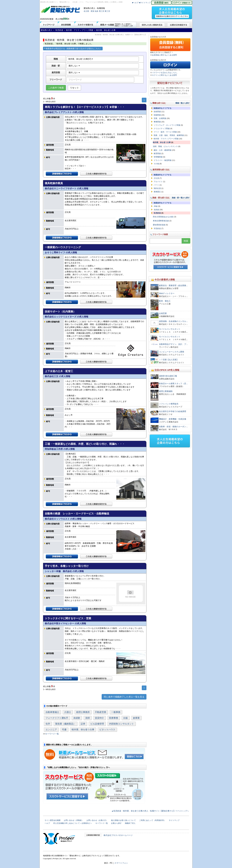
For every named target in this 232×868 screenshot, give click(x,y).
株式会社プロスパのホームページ (118, 835)
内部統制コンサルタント (121, 724)
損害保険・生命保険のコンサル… (174, 321)
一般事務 (116, 712)
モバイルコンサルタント (170, 329)
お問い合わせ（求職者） (74, 820)
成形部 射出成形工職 (168, 376)
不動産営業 (101, 712)
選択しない (74, 66)
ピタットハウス (107, 730)
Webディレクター (167, 293)
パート (156, 185)
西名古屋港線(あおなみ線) (163, 217)
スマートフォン (121, 863)
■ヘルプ (135, 3)
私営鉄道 (157, 213)
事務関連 (157, 122)
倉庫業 (136, 718)
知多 (97, 11)
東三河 (107, 11)
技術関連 (157, 112)
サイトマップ (174, 820)
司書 (64, 730)
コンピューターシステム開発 (172, 352)
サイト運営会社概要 (53, 820)
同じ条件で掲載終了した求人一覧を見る (124, 697)
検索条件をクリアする (163, 108)
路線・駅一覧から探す (181, 198)
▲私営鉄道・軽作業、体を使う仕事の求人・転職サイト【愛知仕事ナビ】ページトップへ (150, 811)
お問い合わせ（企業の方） (97, 820)
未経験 (77, 718)
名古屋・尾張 (89, 11)
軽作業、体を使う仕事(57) (81, 59)
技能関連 (157, 115)
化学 (48, 724)
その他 (156, 164)
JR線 (156, 206)
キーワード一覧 (52, 734)
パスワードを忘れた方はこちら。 (165, 73)
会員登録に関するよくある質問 (164, 55)
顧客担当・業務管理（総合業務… (174, 286)
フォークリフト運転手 (57, 718)
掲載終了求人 (130, 823)
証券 (83, 724)
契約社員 (157, 188)
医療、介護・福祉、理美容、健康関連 (169, 135)
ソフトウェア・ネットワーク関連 (167, 125)
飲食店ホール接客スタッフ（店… (174, 384)
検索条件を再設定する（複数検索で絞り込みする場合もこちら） (73, 49)
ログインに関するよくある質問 (164, 75)
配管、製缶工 (165, 301)
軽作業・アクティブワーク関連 (166, 139)
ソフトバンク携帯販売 (169, 404)
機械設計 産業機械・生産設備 (173, 419)
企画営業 (163, 313)
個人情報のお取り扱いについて (123, 820)
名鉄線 (156, 210)
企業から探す (116, 823)
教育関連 (157, 153)
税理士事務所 (83, 712)
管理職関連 (158, 157)
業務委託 (157, 192)
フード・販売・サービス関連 (165, 132)
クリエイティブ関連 (162, 128)
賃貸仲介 (99, 718)
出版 (126, 718)
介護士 (68, 712)
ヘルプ (47, 823)
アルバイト (158, 182)
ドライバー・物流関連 (163, 160)
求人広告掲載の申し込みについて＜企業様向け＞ (73, 823)
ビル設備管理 (97, 724)
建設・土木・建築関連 (163, 150)
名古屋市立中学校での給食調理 (173, 411)
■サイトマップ (145, 3)
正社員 (156, 178)
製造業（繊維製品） (65, 724)
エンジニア (51, 730)
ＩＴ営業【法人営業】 (169, 360)
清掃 (87, 718)
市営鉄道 (157, 228)
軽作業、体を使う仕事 (83, 730)
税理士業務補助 (166, 391)
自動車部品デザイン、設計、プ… (174, 344)
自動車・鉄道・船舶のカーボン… (174, 427)
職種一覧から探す (183, 103)
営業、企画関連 (160, 118)
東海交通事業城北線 (161, 221)
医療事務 (114, 718)
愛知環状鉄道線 (159, 225)
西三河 (102, 11)
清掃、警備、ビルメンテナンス (165, 146)
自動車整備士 (52, 712)
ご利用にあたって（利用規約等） (152, 820)
